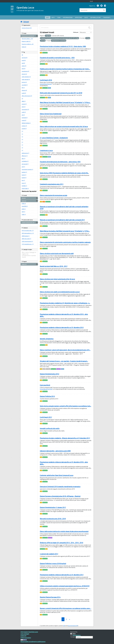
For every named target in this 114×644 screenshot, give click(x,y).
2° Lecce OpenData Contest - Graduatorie (54, 138)
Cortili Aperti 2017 (46, 417)
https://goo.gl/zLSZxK (46, 389)
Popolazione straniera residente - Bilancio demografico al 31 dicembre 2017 (65, 438)
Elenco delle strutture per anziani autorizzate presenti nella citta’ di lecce (64, 126)
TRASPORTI (107, 17)
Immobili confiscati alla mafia (50, 428)
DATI (48, 17)
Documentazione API (73, 626)
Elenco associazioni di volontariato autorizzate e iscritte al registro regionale (65, 242)
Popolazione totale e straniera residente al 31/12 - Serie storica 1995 (63, 46)
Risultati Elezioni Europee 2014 (50, 597)
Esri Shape (48, 369)
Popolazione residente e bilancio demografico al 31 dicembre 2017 (62, 575)
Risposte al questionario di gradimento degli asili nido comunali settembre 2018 (64, 208)
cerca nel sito (84, 10)
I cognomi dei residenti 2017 (49, 554)
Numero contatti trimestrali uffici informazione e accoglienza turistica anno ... (66, 608)
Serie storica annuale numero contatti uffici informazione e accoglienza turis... (66, 406)
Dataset (26, 22)
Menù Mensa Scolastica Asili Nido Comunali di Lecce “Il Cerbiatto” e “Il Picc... (65, 231)
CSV (41, 53)
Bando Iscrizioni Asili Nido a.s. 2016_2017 (54, 266)
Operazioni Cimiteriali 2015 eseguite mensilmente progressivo (60, 487)
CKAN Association (26, 638)
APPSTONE (79, 17)
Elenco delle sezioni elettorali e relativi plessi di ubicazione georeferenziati (64, 531)
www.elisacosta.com (46, 84)
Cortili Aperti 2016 (46, 80)
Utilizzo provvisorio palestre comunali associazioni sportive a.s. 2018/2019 (65, 586)
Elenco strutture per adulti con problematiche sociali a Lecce (60, 292)
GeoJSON (59, 369)
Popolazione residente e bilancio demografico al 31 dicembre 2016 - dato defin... (64, 463)
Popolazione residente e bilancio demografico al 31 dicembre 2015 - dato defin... (64, 315)
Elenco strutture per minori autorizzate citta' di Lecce (57, 279)
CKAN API (23, 636)
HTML (49, 88)
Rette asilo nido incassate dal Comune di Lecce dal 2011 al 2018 (61, 93)
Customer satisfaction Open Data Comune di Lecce (57, 475)
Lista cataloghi (25, 634)
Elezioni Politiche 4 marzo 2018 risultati (53, 563)
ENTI (53, 17)
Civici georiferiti (45, 385)
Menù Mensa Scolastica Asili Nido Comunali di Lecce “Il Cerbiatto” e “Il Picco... (65, 102)
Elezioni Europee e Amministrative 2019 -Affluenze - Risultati (60, 496)
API (64, 626)
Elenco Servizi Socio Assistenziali (51, 114)
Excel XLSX (45, 53)
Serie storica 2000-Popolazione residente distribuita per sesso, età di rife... (64, 173)
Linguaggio (73, 637)
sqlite (44, 369)
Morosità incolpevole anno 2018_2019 (53, 519)
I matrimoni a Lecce (46, 150)
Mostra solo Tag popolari (29, 191)
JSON (44, 202)
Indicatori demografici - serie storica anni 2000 (55, 451)
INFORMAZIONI (68, 17)
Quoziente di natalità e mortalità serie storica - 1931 (57, 58)
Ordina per (76, 32)
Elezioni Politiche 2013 (47, 396)
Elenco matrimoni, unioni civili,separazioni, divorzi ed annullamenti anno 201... (65, 350)
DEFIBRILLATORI (95, 17)
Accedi (91, 1)
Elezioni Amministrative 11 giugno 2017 (53, 507)
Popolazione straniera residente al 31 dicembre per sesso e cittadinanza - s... (65, 303)
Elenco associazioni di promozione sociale (54, 195)
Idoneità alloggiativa (47, 339)
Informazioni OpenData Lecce (29, 632)
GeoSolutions (77, 635)
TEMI (59, 17)
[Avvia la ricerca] (104, 10)
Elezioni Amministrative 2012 (50, 374)
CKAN (73, 634)
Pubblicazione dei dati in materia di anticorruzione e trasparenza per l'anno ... (65, 69)
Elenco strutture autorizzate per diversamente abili (57, 253)
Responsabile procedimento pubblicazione (33, 642)
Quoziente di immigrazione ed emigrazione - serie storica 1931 (60, 162)
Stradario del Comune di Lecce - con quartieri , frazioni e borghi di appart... (64, 361)
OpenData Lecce (30, 9)
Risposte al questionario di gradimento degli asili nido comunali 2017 (62, 220)
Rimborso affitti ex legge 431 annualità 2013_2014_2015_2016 (61, 543)
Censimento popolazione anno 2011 (52, 184)
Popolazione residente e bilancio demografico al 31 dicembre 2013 (62, 327)
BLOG (86, 17)
